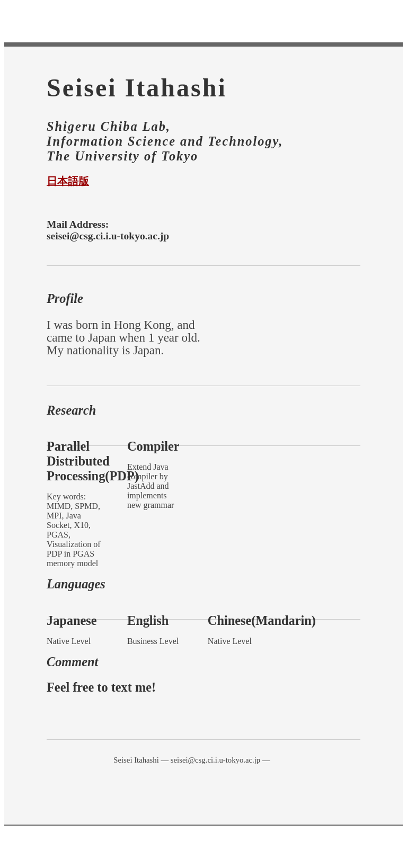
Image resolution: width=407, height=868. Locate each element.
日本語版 (68, 181)
